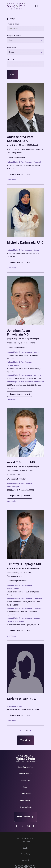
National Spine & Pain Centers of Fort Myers (25, 608)
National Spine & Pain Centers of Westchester (25, 382)
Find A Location (25, 817)
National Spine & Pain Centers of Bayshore (24, 375)
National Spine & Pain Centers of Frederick (24, 162)
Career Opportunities (25, 767)
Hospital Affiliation (14, 36)
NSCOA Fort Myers (14, 706)
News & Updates (26, 774)
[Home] (16, 6)
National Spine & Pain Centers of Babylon (23, 352)
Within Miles (12, 48)
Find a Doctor (26, 794)
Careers (25, 787)
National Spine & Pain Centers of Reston (23, 250)
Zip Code (10, 59)
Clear (13, 75)
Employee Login (26, 807)
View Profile (11, 180)
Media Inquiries (26, 800)
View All (25, 740)
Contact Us (26, 780)
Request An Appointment (20, 174)
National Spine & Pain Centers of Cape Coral (25, 598)
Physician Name (13, 24)
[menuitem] (25, 842)
